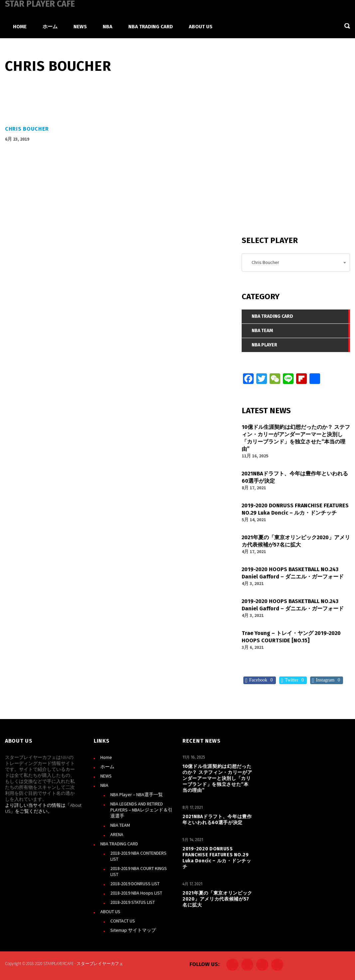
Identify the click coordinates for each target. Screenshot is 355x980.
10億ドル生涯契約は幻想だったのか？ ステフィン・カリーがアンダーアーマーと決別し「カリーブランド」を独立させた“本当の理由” (217, 778)
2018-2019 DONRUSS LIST (135, 884)
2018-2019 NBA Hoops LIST (136, 893)
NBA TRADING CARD (119, 844)
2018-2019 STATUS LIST (133, 902)
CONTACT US (123, 921)
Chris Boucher (27, 129)
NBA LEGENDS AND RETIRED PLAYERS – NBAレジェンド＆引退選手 (141, 810)
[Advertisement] (292, 173)
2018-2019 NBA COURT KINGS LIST (139, 871)
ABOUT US (110, 912)
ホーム (107, 767)
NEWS (106, 776)
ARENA (117, 834)
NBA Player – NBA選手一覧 (137, 795)
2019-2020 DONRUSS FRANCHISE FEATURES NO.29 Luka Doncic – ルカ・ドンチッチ (217, 858)
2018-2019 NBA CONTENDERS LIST (138, 856)
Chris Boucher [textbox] (264, 262)
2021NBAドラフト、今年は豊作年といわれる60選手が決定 (217, 820)
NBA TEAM (120, 825)
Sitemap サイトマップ (133, 930)
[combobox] (296, 262)
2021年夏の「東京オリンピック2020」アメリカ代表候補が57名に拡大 (217, 899)
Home (106, 757)
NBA (104, 785)
